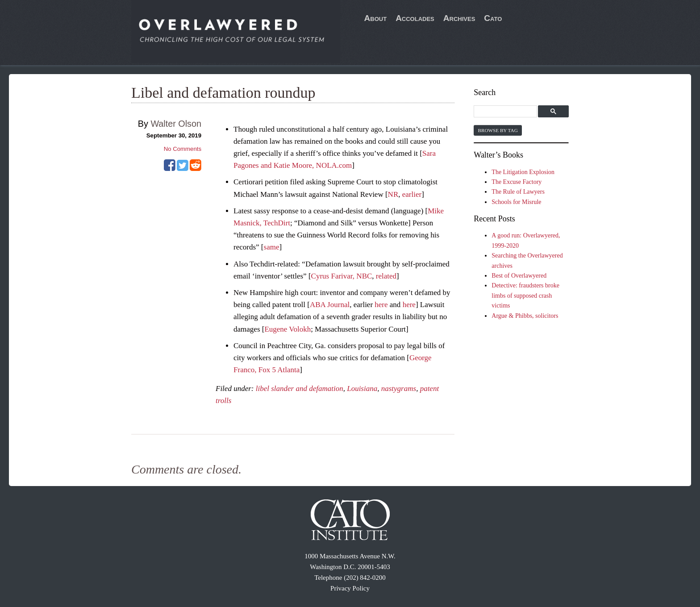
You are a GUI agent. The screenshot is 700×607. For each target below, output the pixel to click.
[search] (506, 112)
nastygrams (399, 389)
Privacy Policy (350, 588)
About (376, 18)
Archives (459, 18)
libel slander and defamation (300, 389)
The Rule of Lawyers (518, 192)
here (381, 305)
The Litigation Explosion (523, 172)
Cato (493, 18)
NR (393, 194)
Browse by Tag (498, 130)
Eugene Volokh (287, 329)
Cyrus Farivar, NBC (342, 276)
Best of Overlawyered (519, 276)
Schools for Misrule (516, 202)
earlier (412, 194)
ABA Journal (330, 305)
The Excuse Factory (517, 182)
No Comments (183, 149)
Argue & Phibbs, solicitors (525, 316)
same (272, 247)
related (386, 276)
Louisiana (362, 389)
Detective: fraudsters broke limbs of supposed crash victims (525, 295)
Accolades (415, 18)
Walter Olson (176, 124)
